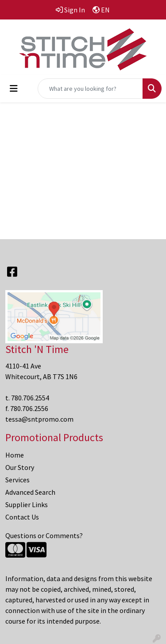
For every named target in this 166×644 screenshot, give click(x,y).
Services (17, 480)
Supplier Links (27, 504)
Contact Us (22, 517)
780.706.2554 (30, 398)
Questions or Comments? (44, 535)
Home (15, 455)
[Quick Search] (90, 89)
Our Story (20, 467)
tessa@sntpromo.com (39, 419)
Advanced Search (30, 492)
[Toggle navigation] (14, 89)
